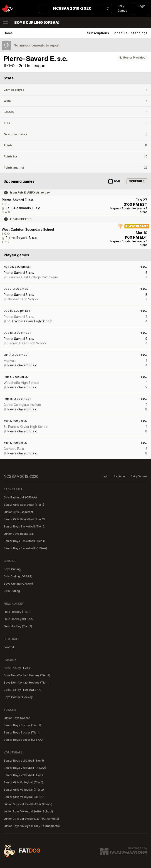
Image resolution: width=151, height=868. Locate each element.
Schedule (120, 33)
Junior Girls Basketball (19, 512)
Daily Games (122, 8)
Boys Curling (12, 569)
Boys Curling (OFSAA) (18, 584)
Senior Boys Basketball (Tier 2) (25, 526)
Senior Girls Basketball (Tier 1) (24, 505)
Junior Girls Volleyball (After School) (28, 804)
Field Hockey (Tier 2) (18, 626)
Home (8, 33)
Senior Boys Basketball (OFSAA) (25, 548)
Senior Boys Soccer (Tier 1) (22, 732)
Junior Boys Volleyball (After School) (28, 811)
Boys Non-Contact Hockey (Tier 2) (27, 675)
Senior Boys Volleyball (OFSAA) (25, 768)
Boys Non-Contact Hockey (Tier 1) (27, 683)
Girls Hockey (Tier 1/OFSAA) (23, 690)
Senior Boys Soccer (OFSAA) (23, 740)
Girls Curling (12, 591)
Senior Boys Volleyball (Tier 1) (24, 761)
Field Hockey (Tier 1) (17, 612)
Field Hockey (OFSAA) (19, 619)
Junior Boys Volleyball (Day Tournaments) (32, 826)
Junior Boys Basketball (19, 534)
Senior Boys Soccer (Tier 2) (22, 725)
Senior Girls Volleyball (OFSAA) (25, 797)
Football (9, 647)
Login (142, 6)
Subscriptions (98, 33)
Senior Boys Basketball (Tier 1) (24, 541)
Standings (139, 33)
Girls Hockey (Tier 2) (18, 668)
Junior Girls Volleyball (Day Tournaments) (31, 819)
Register (119, 476)
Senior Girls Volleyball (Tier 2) (24, 790)
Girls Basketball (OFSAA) (20, 497)
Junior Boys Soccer (17, 718)
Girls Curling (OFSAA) (18, 576)
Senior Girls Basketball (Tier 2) (24, 519)
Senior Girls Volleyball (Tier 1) (23, 782)
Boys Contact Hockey (18, 697)
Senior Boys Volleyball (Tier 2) (24, 775)
